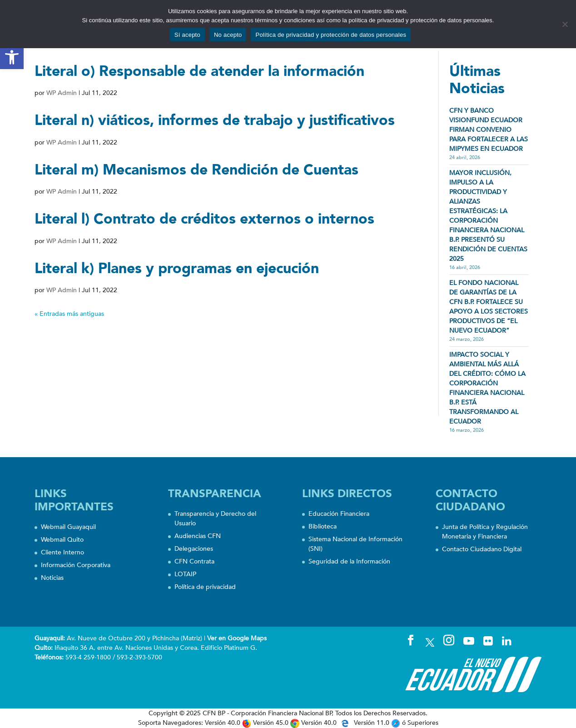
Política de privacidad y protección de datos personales (331, 35)
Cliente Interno (62, 552)
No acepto (228, 35)
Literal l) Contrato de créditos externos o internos (204, 219)
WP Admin (62, 93)
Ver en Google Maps (237, 638)
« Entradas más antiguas (69, 314)
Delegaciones (194, 549)
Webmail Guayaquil (68, 527)
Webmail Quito (62, 540)
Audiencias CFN (198, 536)
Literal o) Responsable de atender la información (199, 71)
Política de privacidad (205, 587)
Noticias (52, 578)
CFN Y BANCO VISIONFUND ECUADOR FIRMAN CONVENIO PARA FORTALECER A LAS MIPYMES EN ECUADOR (489, 130)
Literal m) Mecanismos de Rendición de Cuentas (196, 170)
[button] (12, 57)
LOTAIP (185, 574)
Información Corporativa (76, 565)
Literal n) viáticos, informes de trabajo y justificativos (215, 120)
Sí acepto (187, 35)
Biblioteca (323, 526)
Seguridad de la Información (349, 561)
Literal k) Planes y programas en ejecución (177, 269)
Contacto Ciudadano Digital (482, 549)
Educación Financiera (339, 514)
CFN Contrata (194, 561)
